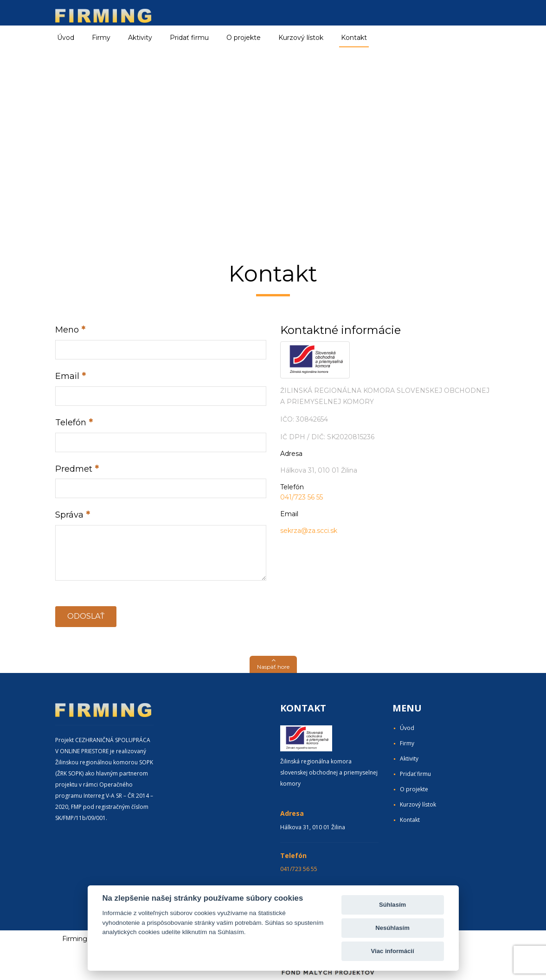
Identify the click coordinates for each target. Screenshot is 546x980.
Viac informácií (393, 951)
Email (67, 376)
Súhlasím (392, 905)
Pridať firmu (189, 38)
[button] (273, 664)
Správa (69, 515)
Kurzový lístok (301, 38)
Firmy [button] (101, 38)
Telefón (71, 423)
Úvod (66, 38)
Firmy (407, 743)
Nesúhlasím (392, 928)
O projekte (244, 38)
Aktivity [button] (140, 38)
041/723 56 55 (302, 497)
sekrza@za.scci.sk (309, 531)
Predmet (74, 469)
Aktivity (409, 759)
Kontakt (354, 38)
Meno (67, 330)
